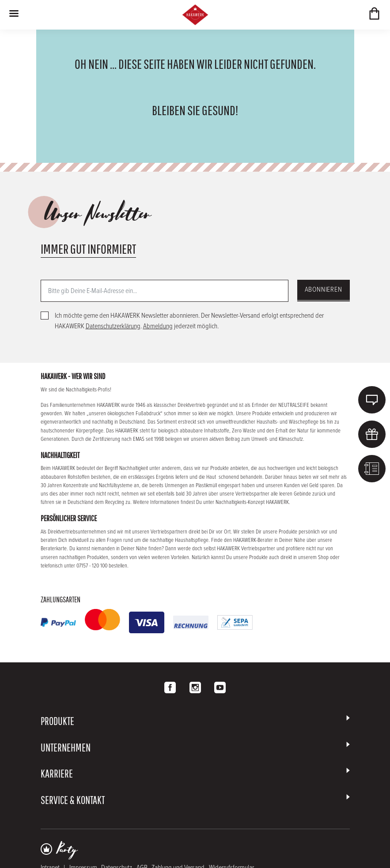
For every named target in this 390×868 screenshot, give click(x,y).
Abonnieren (324, 290)
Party (67, 850)
